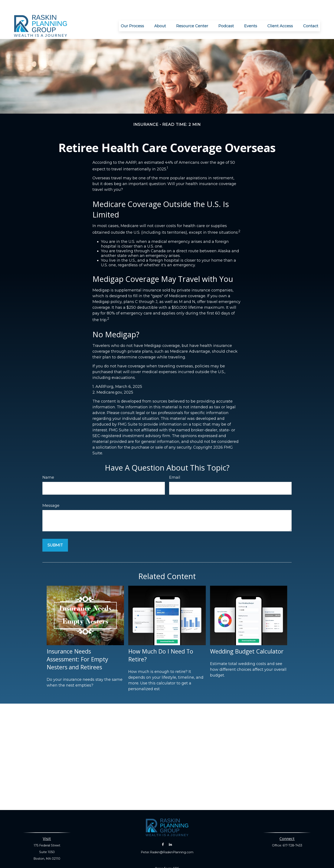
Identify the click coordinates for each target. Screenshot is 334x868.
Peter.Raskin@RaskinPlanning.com (167, 839)
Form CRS (171, 856)
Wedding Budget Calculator (247, 638)
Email (175, 465)
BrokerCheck (214, 863)
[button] (132, 13)
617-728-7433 (292, 833)
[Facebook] (163, 832)
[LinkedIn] (170, 832)
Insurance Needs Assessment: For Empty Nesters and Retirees (77, 646)
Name (48, 465)
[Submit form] (55, 532)
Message (51, 493)
